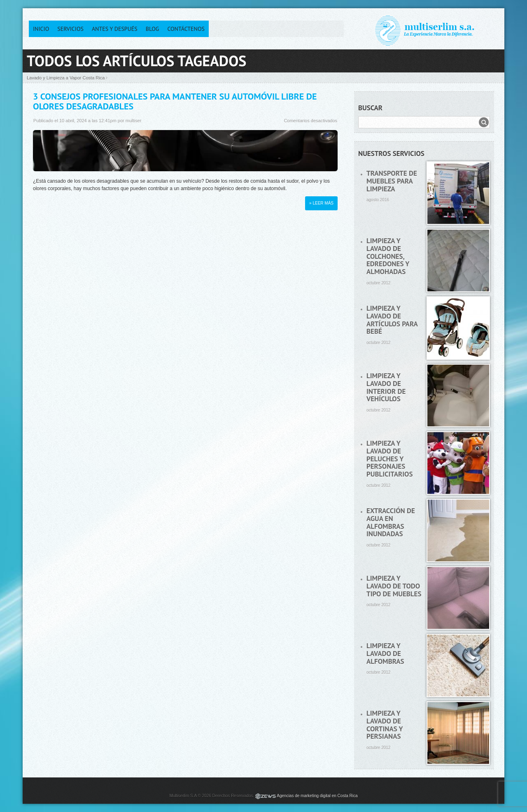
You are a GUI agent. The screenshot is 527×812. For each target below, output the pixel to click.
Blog (153, 29)
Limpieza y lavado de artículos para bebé (392, 320)
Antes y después (115, 29)
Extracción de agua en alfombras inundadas (391, 522)
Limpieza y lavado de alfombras (385, 653)
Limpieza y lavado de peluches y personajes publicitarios (389, 459)
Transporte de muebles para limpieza (392, 181)
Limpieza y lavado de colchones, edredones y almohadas (388, 256)
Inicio (41, 29)
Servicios (70, 29)
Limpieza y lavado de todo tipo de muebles (394, 586)
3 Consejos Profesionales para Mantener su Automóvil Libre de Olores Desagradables (175, 101)
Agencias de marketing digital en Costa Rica (317, 796)
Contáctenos (186, 29)
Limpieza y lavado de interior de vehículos (386, 387)
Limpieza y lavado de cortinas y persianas (385, 725)
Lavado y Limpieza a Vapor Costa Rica (66, 78)
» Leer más (321, 203)
